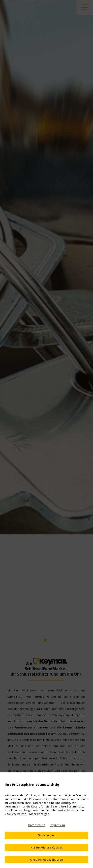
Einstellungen (47, 835)
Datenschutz (37, 825)
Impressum (57, 825)
